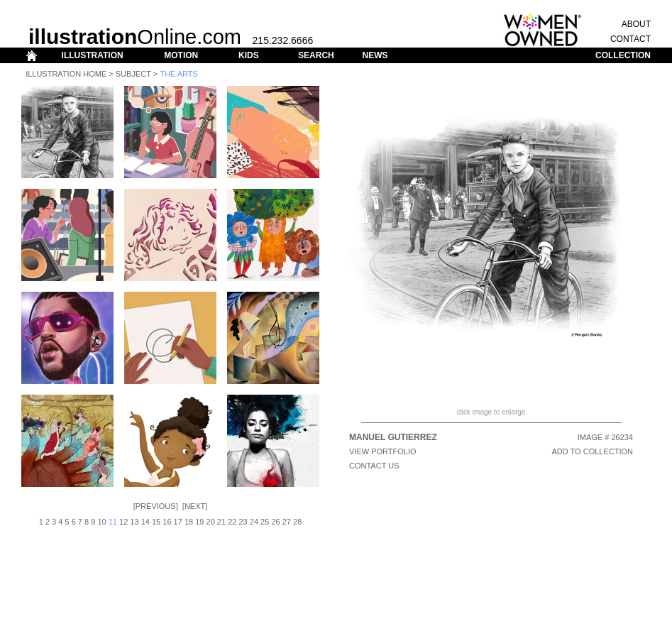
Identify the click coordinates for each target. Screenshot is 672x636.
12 (123, 522)
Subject (133, 74)
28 (297, 522)
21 (221, 522)
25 (265, 522)
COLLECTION (623, 55)
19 (199, 522)
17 (178, 522)
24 (254, 522)
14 (145, 522)
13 (134, 522)
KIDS (249, 55)
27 (287, 522)
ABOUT (636, 24)
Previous (156, 506)
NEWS (375, 55)
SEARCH (316, 55)
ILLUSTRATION (93, 55)
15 (156, 522)
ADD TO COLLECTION (592, 451)
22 (232, 522)
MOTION (181, 55)
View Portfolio (383, 451)
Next (195, 506)
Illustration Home (66, 74)
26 (275, 522)
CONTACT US (374, 466)
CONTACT (630, 39)
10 (101, 522)
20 (211, 522)
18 (189, 522)
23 (243, 522)
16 (167, 522)
